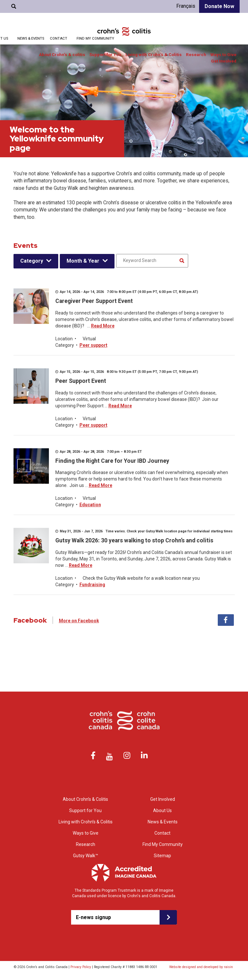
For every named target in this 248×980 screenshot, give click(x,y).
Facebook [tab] (226, 620)
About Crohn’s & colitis (62, 55)
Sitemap (162, 856)
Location (64, 339)
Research (196, 55)
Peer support (93, 345)
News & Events (31, 39)
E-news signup (93, 917)
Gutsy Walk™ (86, 856)
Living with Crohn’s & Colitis (154, 55)
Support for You (105, 55)
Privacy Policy (81, 967)
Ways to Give (223, 55)
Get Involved (224, 61)
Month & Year (83, 261)
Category (32, 261)
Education (90, 505)
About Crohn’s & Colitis (85, 799)
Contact (59, 39)
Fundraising (92, 585)
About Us (162, 810)
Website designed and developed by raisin (201, 967)
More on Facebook (79, 621)
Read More (103, 326)
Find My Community (95, 39)
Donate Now (219, 6)
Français (186, 6)
